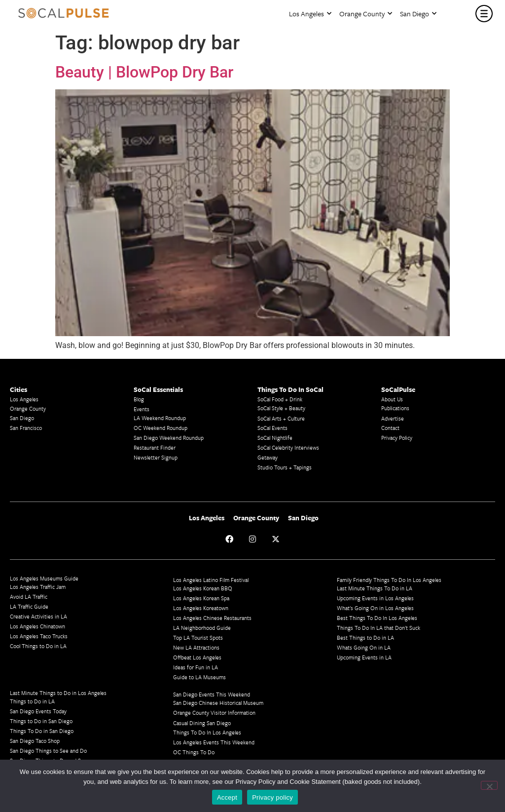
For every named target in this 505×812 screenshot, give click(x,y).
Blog (139, 399)
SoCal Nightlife (275, 438)
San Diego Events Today (38, 711)
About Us (392, 399)
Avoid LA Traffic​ (29, 597)
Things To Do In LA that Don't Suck (379, 628)
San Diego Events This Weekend (212, 694)
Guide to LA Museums (199, 677)
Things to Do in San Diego (41, 721)
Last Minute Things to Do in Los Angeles (58, 693)
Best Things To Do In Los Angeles (377, 618)
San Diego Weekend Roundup (169, 438)
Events (142, 409)
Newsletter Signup (156, 457)
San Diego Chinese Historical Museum (218, 703)
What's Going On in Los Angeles (375, 608)
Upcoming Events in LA (364, 657)
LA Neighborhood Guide (202, 628)
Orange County (366, 14)
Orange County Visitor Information (214, 713)
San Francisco (26, 428)
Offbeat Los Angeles (197, 657)
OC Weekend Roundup (161, 428)
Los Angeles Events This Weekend (214, 742)
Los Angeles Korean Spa (201, 598)
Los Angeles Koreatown (201, 608)
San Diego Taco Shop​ (35, 741)
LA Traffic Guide (29, 606)
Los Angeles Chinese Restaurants (212, 618)
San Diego (418, 14)
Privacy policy (272, 797)
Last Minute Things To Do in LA (375, 588)
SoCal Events (272, 428)
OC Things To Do (194, 752)
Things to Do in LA (32, 701)
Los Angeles (310, 14)
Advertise (393, 418)
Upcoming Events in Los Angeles (375, 598)
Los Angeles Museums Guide (44, 578)
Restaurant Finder (155, 447)
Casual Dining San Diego (202, 723)
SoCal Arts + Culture (281, 418)
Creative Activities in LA (38, 616)
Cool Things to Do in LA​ (38, 646)
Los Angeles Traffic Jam (38, 587)
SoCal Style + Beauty (281, 408)
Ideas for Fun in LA (196, 667)
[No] (489, 785)
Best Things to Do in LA (365, 638)
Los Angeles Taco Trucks (39, 636)
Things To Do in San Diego (42, 731)
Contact (390, 428)
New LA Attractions (196, 647)
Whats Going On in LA (364, 647)
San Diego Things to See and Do (48, 751)
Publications (395, 408)
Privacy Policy (397, 438)
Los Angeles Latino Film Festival (211, 580)
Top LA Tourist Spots (198, 638)
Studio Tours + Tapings (285, 467)
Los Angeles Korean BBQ (203, 588)
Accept (227, 797)
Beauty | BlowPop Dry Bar (144, 72)
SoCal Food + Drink (280, 399)
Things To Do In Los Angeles (207, 732)
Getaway (268, 457)
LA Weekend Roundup (160, 418)
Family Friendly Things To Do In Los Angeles (389, 580)
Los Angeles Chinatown (37, 626)
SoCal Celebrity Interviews (288, 447)
